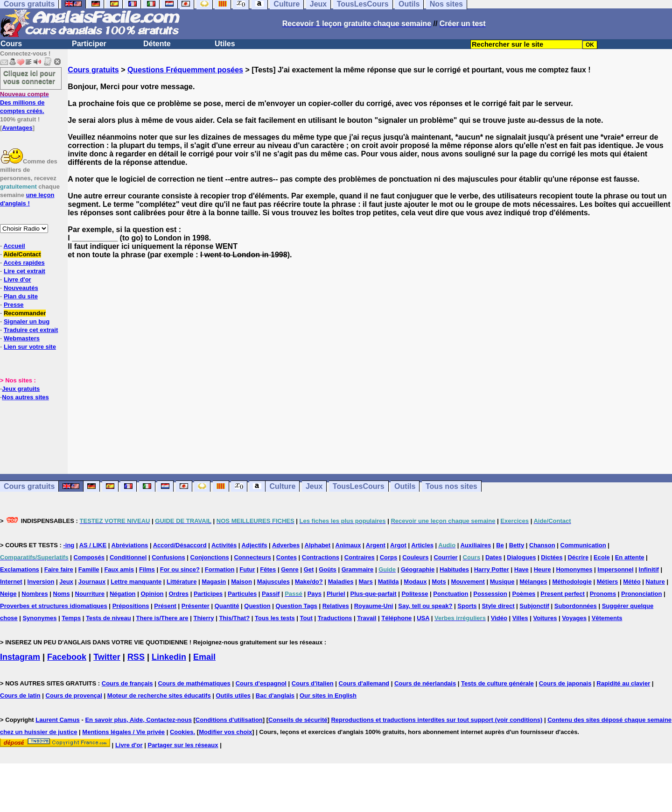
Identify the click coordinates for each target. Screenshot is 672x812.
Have (521, 569)
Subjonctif (534, 606)
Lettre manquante (136, 582)
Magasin (214, 582)
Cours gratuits (93, 70)
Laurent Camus (58, 720)
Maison (241, 582)
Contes (287, 557)
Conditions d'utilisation (229, 720)
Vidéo (499, 618)
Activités (224, 545)
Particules (242, 594)
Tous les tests (275, 618)
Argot (398, 545)
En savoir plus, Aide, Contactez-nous (138, 720)
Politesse (415, 594)
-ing (69, 545)
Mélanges (533, 582)
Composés (89, 557)
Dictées (552, 557)
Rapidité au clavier (623, 683)
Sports (467, 606)
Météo (632, 582)
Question (257, 606)
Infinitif (649, 569)
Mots (439, 582)
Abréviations (130, 545)
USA (423, 618)
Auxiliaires (476, 545)
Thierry (203, 618)
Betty (517, 545)
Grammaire (358, 569)
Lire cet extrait (24, 271)
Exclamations (20, 569)
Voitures (545, 618)
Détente (157, 44)
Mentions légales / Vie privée (123, 732)
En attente (630, 557)
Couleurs (415, 557)
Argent (376, 545)
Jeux (314, 486)
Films (147, 569)
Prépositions (131, 606)
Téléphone (396, 618)
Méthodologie (572, 582)
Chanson (542, 545)
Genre (290, 569)
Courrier (445, 557)
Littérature (182, 582)
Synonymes (39, 618)
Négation (123, 594)
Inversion (41, 582)
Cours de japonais (565, 683)
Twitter (107, 657)
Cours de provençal (74, 695)
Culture (282, 486)
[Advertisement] (370, 367)
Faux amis (119, 569)
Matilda (388, 582)
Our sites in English (328, 695)
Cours (11, 44)
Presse (14, 305)
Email (204, 657)
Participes (208, 594)
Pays (315, 594)
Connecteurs (252, 557)
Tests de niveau (108, 618)
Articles (422, 545)
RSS (136, 657)
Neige (8, 594)
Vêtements (607, 618)
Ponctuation (451, 594)
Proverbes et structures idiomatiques (54, 606)
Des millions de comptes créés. (24, 102)
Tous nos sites (451, 486)
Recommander (25, 313)
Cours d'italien (313, 683)
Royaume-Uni (374, 606)
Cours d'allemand (364, 683)
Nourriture (90, 594)
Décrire (578, 557)
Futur (247, 569)
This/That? (234, 618)
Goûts (328, 569)
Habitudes (454, 569)
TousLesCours (359, 486)
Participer (89, 44)
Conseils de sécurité (298, 720)
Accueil (14, 246)
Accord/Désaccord (180, 545)
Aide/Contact (22, 254)
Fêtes (268, 569)
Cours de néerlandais (425, 683)
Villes (520, 618)
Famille (89, 569)
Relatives (336, 606)
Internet (11, 582)
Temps (71, 618)
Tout (306, 618)
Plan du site (21, 296)
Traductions (335, 618)
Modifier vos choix (225, 732)
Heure (542, 569)
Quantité (227, 606)
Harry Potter (492, 569)
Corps (389, 557)
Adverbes (286, 545)
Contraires (360, 557)
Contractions (321, 557)
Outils (405, 486)
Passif (271, 594)
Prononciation (641, 594)
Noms (62, 594)
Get (309, 569)
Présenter (196, 606)
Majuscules (273, 582)
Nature (655, 582)
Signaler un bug (27, 321)
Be (500, 545)
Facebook (67, 657)
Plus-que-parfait (374, 594)
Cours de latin (20, 695)
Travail (367, 618)
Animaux (348, 545)
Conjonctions (210, 557)
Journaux (92, 582)
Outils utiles (233, 695)
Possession (490, 594)
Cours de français (127, 683)
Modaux (415, 582)
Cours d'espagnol (261, 683)
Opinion (152, 594)
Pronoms (603, 594)
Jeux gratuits (21, 389)
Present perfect (563, 594)
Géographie (418, 569)
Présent (165, 606)
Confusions (168, 557)
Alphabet (318, 545)
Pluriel (336, 594)
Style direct (498, 606)
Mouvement (468, 582)
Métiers (608, 582)
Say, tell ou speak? (425, 606)
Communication (583, 545)
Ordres (178, 594)
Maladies (341, 582)
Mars (365, 582)
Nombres (35, 594)
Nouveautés (21, 288)
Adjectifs (255, 545)
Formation (220, 569)
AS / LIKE (93, 545)
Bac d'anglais (275, 695)
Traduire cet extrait (31, 330)
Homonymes (574, 569)
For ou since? (180, 569)
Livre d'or (17, 279)
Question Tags (297, 606)
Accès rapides (24, 263)
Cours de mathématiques (194, 683)
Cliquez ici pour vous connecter (29, 77)
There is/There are (162, 618)
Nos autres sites (25, 397)
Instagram (20, 657)
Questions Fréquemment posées (185, 70)
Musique (502, 582)
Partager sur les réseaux (183, 745)
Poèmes (524, 594)
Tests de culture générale (497, 683)
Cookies (182, 732)
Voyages (574, 618)
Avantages (17, 128)
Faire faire (59, 569)
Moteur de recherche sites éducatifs (159, 695)
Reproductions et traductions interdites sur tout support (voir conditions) (437, 720)
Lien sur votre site (30, 347)
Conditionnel (128, 557)
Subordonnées (576, 606)
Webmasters (22, 338)
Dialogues (521, 557)
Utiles (225, 44)
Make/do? (309, 582)
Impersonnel (615, 569)
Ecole (602, 557)
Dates (493, 557)
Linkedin (169, 657)
